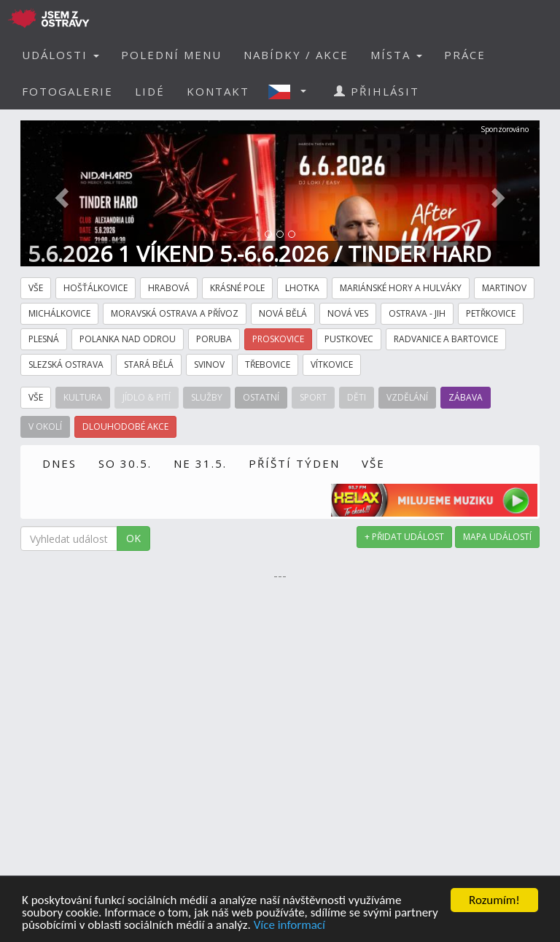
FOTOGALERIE (67, 91)
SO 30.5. (125, 463)
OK (133, 538)
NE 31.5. (200, 463)
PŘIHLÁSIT (377, 91)
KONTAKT (218, 91)
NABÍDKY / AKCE (296, 55)
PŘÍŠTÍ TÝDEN (294, 463)
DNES (59, 463)
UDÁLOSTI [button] (61, 55)
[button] (292, 91)
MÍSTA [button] (396, 55)
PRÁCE (465, 55)
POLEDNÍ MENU (171, 55)
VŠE (373, 463)
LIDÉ (150, 91)
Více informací (289, 926)
